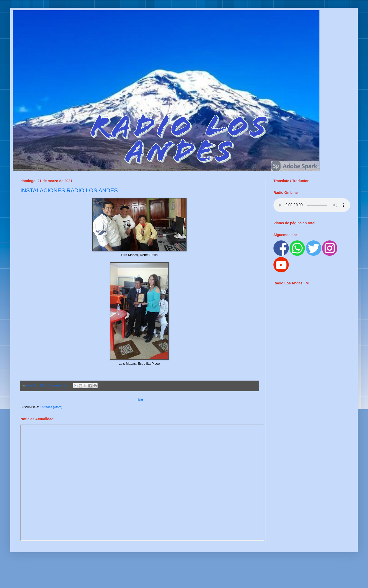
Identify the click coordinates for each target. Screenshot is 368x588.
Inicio (139, 400)
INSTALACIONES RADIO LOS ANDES (69, 190)
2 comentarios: (59, 385)
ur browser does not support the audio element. (312, 205)
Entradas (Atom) (51, 407)
